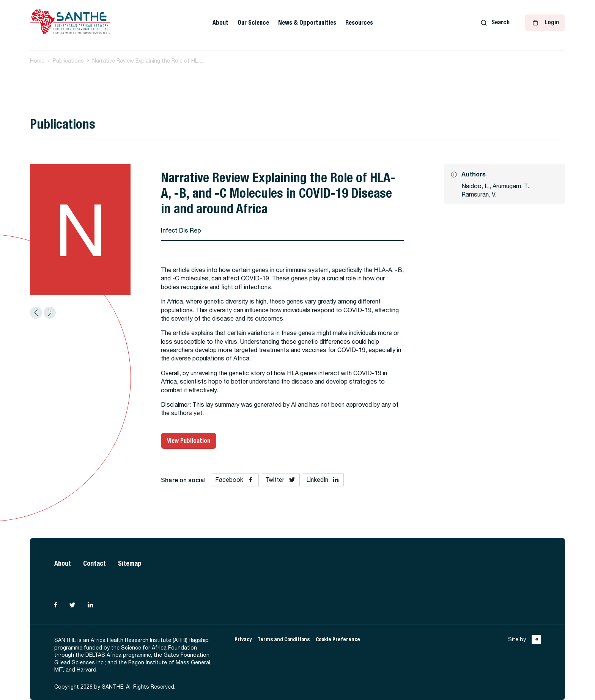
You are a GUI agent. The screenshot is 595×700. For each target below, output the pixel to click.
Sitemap (130, 563)
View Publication (189, 441)
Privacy (243, 639)
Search (495, 22)
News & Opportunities (307, 23)
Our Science (253, 23)
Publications (68, 61)
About (220, 23)
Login (545, 23)
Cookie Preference (338, 639)
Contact (94, 563)
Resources (359, 23)
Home (37, 61)
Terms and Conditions (284, 639)
